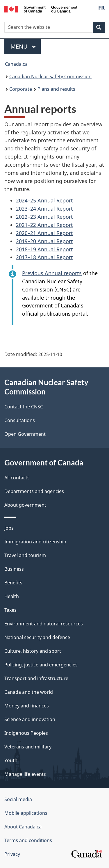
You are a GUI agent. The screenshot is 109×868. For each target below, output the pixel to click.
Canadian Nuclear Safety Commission (50, 77)
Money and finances (27, 706)
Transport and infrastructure (36, 678)
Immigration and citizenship (35, 542)
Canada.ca (16, 64)
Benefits (13, 583)
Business (14, 569)
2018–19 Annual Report (44, 249)
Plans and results (56, 89)
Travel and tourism (25, 555)
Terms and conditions (28, 840)
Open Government (25, 434)
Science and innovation (30, 719)
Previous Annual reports (52, 273)
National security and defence (37, 637)
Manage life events (25, 774)
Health (12, 596)
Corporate (21, 89)
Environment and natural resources (44, 624)
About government (25, 505)
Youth (11, 760)
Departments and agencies (34, 491)
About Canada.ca (23, 827)
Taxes (10, 610)
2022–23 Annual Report (44, 217)
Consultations (20, 420)
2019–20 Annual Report (44, 241)
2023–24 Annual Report (44, 209)
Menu (23, 46)
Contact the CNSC (24, 407)
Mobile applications (26, 813)
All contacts (17, 478)
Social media (18, 799)
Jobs (9, 528)
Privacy (12, 854)
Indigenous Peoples (26, 733)
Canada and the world (29, 692)
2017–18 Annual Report (44, 257)
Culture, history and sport (33, 651)
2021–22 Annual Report (44, 225)
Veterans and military (28, 747)
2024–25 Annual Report (44, 200)
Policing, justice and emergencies (41, 665)
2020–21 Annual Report (44, 233)
